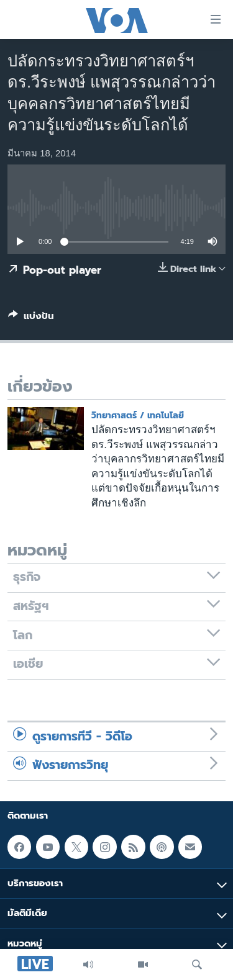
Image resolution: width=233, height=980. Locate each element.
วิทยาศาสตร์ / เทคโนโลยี (138, 416)
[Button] (31, 318)
